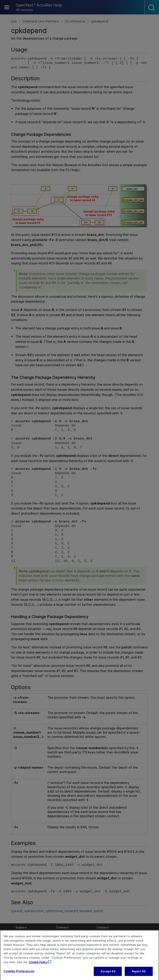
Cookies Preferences (19, 976)
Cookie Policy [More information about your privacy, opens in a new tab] (38, 967)
